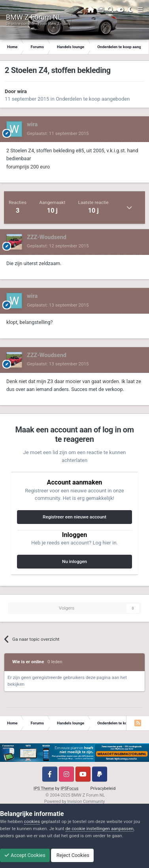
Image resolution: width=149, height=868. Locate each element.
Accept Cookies (25, 855)
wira (22, 91)
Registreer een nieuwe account (74, 517)
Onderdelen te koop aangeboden (93, 99)
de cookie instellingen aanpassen (100, 829)
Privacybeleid (103, 788)
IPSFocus (69, 788)
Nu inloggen (74, 561)
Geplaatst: (58, 133)
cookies (32, 821)
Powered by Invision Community (75, 802)
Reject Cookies (72, 855)
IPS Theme (44, 788)
